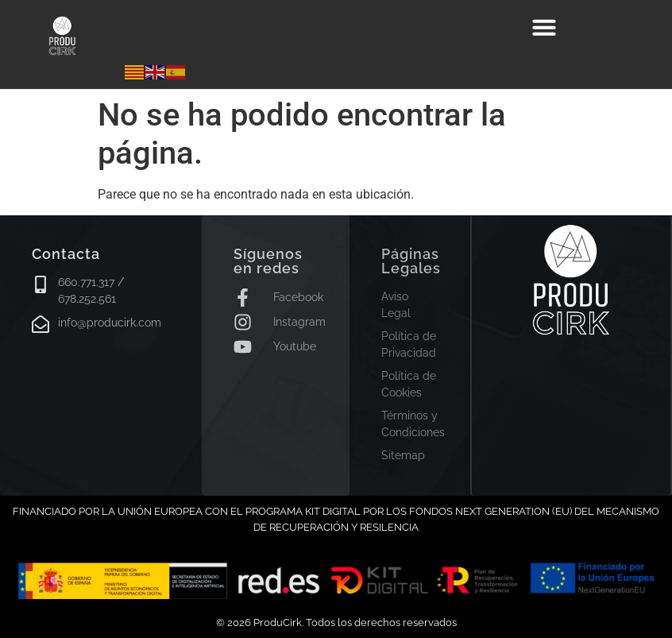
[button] (544, 27)
